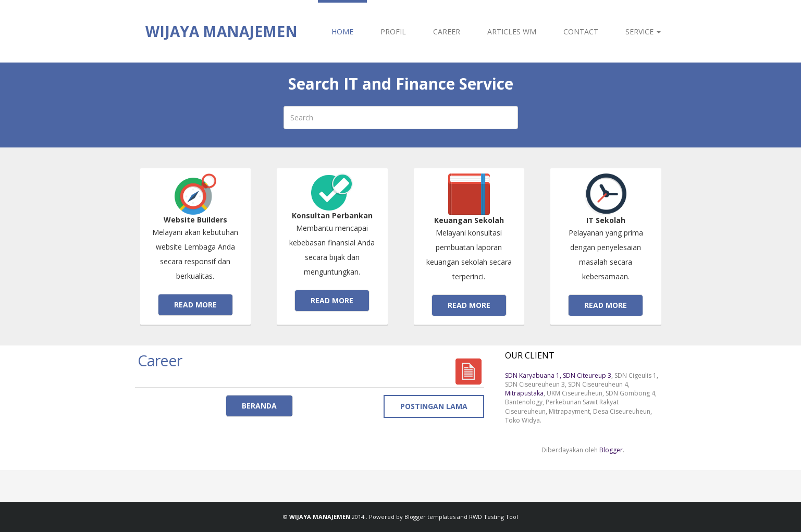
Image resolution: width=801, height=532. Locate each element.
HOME (342, 32)
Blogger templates (431, 517)
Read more (195, 305)
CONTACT (581, 32)
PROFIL (393, 32)
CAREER (447, 32)
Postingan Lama (434, 406)
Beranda (259, 406)
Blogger (611, 450)
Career (160, 360)
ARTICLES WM (512, 32)
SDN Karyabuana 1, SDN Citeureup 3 (558, 375)
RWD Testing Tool (494, 517)
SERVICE (643, 32)
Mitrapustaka (524, 393)
